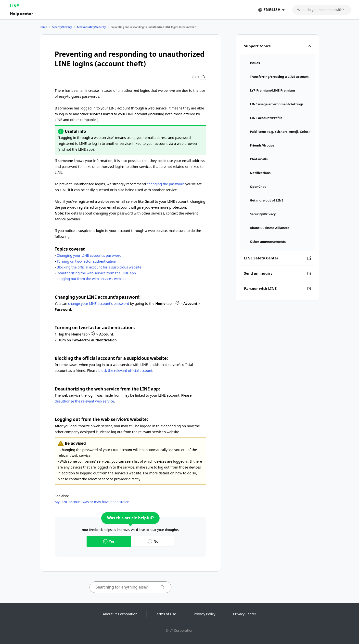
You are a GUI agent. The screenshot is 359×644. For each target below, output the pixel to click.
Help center (21, 13)
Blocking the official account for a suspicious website (99, 267)
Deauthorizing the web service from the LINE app (96, 273)
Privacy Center (244, 614)
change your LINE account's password (99, 303)
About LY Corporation (120, 614)
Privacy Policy (205, 614)
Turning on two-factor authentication (86, 261)
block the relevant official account (125, 370)
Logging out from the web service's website (92, 279)
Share (199, 77)
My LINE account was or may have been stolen (92, 502)
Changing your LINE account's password (89, 255)
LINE (14, 6)
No (153, 541)
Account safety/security (91, 27)
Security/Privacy (62, 27)
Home (43, 27)
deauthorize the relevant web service (84, 401)
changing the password (166, 184)
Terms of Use (166, 614)
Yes (109, 541)
